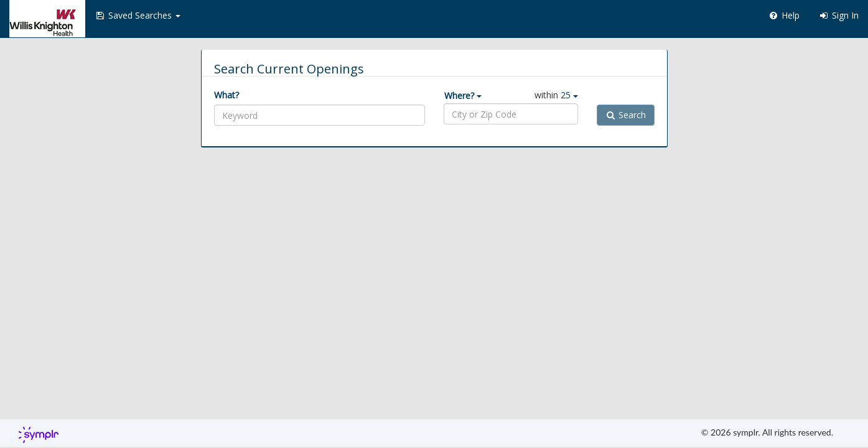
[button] (138, 16)
